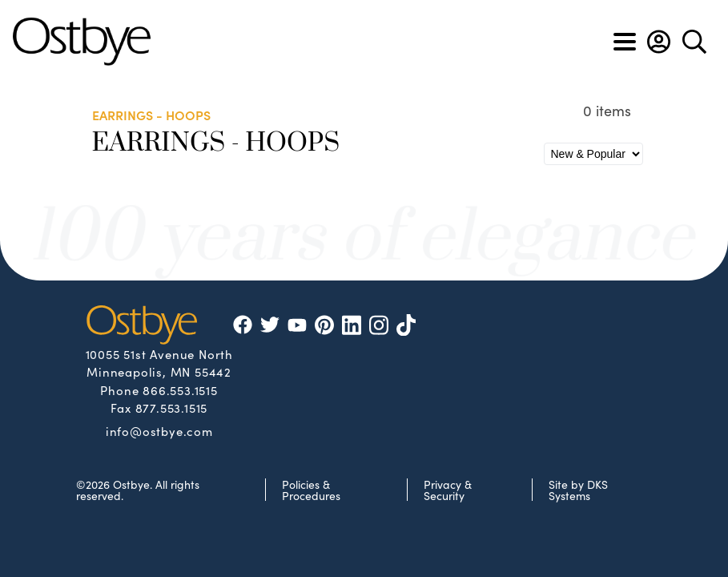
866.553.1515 (180, 390)
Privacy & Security (448, 490)
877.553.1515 (172, 408)
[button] (659, 42)
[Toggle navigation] (625, 42)
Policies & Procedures (311, 490)
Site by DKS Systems (578, 490)
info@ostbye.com (159, 430)
